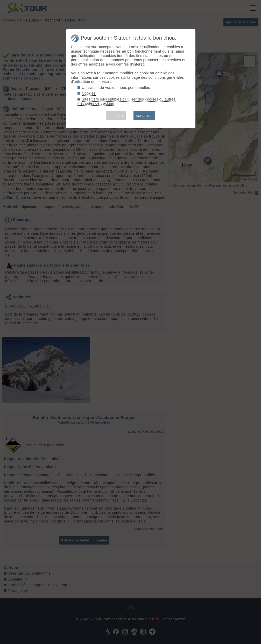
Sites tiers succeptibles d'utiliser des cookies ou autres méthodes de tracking (126, 101)
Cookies (89, 93)
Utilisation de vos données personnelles (116, 88)
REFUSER (116, 116)
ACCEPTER (144, 116)
